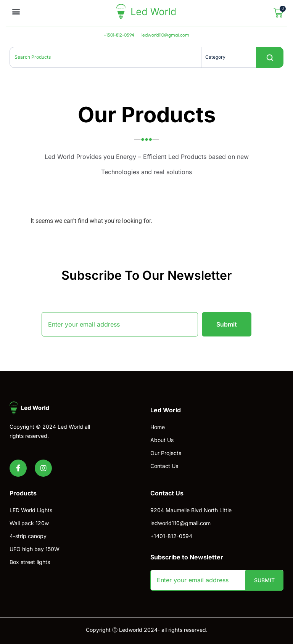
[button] (16, 12)
